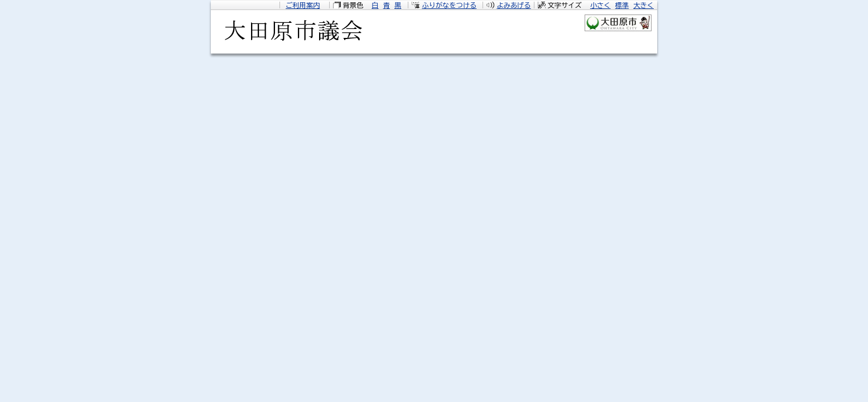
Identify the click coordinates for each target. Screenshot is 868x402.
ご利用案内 (303, 5)
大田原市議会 (292, 34)
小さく (601, 5)
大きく (643, 5)
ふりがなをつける (449, 5)
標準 (622, 5)
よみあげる (513, 5)
